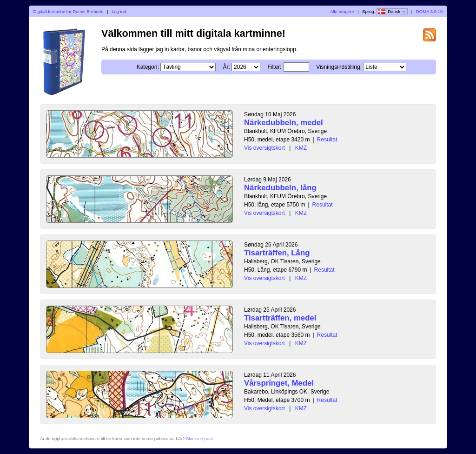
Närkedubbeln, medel (284, 123)
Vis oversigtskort (264, 148)
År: (226, 67)
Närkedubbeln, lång (280, 188)
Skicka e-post (199, 438)
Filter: (274, 67)
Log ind (119, 11)
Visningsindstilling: (339, 67)
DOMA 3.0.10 (430, 11)
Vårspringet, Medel (279, 383)
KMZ (301, 148)
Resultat (327, 140)
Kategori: (148, 67)
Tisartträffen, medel (280, 318)
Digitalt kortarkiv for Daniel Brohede (69, 11)
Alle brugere (342, 11)
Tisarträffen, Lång (277, 253)
